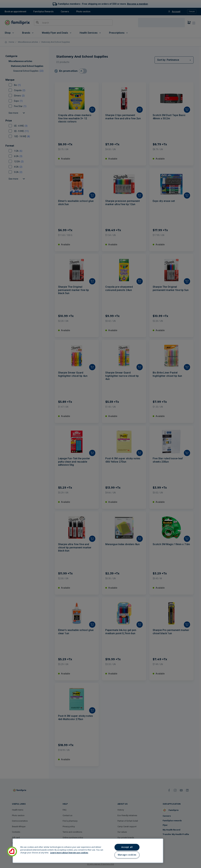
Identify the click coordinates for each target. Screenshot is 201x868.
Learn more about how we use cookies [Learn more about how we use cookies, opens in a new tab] (69, 853)
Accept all (127, 847)
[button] (12, 851)
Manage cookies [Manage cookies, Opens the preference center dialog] (127, 855)
